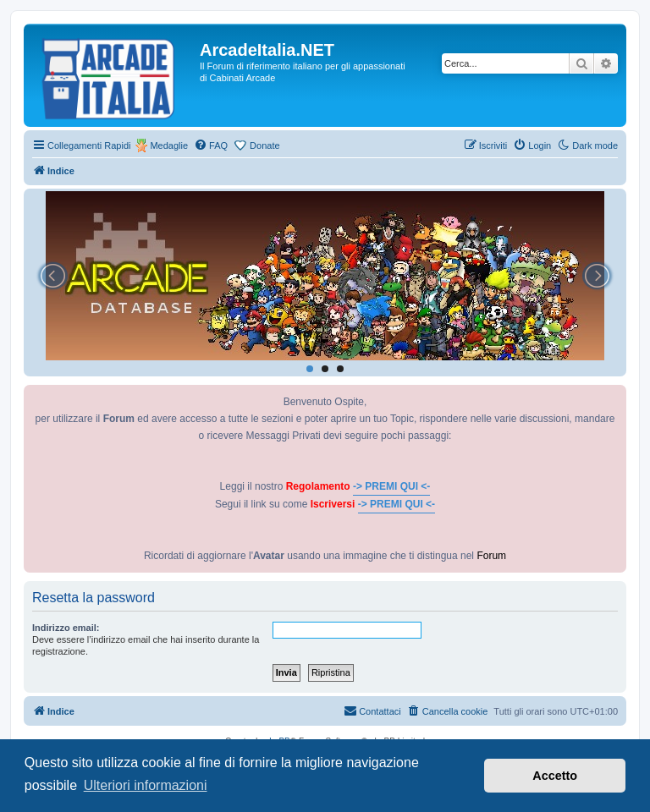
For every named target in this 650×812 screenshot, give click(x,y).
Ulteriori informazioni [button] (146, 785)
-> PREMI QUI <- (391, 486)
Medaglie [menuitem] (169, 145)
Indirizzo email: (66, 628)
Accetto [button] (555, 776)
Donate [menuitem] (264, 145)
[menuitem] (211, 145)
